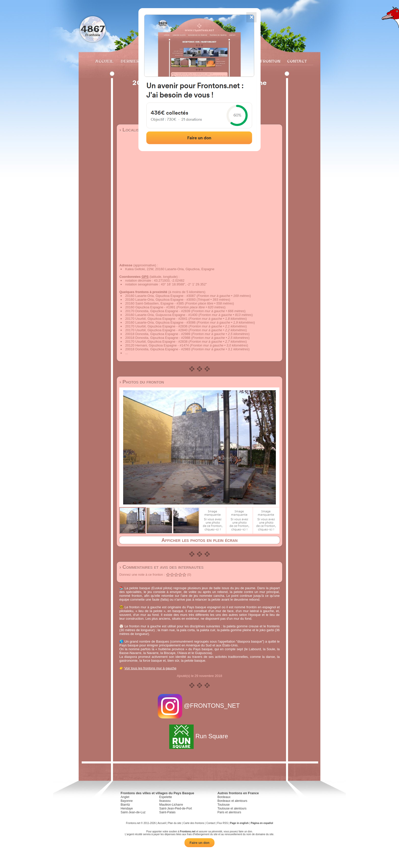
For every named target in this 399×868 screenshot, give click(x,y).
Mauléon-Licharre (171, 805)
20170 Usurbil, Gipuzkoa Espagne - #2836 (156, 326)
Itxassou (165, 801)
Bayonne (127, 801)
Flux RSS (222, 823)
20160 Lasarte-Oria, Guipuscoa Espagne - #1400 (161, 315)
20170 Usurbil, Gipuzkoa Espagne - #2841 (156, 319)
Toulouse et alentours (232, 808)
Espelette (166, 797)
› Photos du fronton (142, 382)
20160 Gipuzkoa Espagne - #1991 (150, 307)
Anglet (125, 797)
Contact (296, 61)
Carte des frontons (194, 823)
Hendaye (127, 808)
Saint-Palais (167, 812)
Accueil (104, 61)
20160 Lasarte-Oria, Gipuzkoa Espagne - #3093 (160, 300)
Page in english (239, 823)
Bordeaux (224, 797)
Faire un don (199, 843)
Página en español (262, 823)
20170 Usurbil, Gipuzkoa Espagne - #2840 (156, 330)
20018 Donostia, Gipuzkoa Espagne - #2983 (158, 349)
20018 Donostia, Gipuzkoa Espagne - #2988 (158, 338)
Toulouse (223, 805)
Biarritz (125, 805)
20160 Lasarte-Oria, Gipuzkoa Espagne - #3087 (160, 296)
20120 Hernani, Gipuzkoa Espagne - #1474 (157, 345)
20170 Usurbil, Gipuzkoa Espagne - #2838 (156, 342)
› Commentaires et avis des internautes (161, 567)
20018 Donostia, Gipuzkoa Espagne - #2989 (158, 334)
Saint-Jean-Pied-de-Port (176, 808)
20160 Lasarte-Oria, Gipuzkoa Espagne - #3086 (160, 322)
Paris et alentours (229, 812)
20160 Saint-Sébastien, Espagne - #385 (155, 303)
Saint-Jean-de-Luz (133, 812)
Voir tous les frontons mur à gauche (151, 668)
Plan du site (175, 823)
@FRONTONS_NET (200, 706)
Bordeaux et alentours (232, 801)
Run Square (199, 736)
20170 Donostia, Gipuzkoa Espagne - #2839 (158, 311)
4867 (93, 29)
